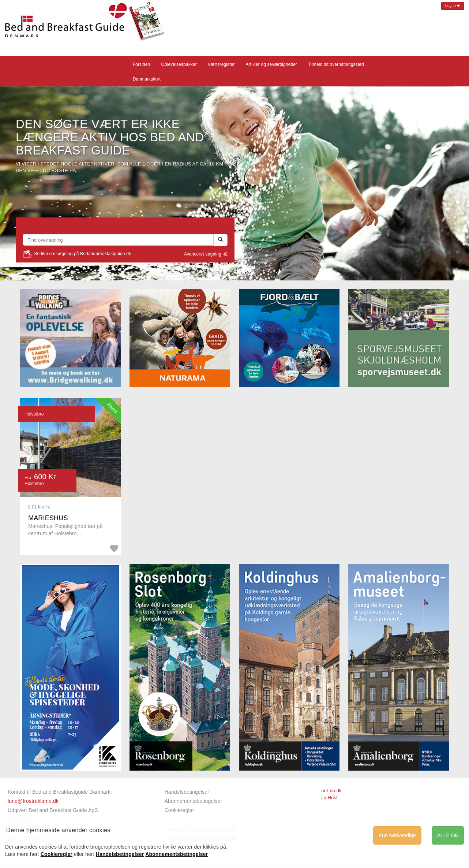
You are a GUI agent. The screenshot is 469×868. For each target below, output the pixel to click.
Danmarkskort (147, 79)
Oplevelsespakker (179, 64)
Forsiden (142, 64)
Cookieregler (179, 810)
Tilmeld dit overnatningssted (336, 64)
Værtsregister (221, 64)
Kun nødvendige (397, 835)
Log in (453, 6)
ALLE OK (448, 835)
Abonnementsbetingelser (194, 801)
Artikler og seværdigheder (272, 64)
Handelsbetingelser (187, 792)
